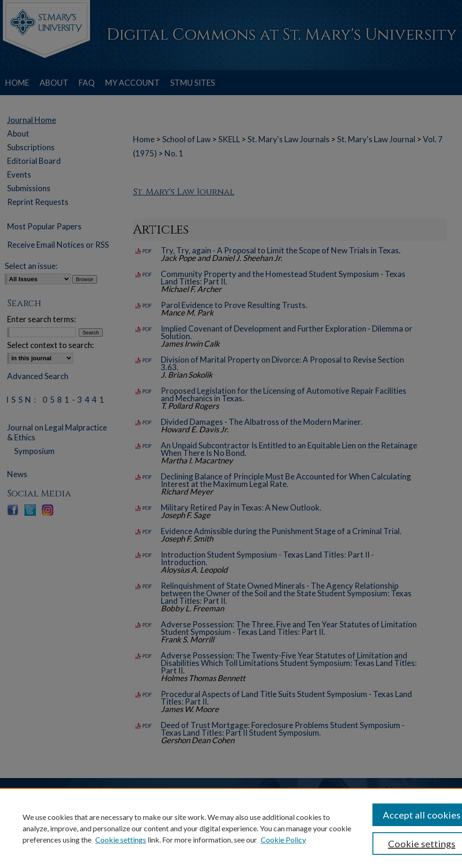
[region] (231, 828)
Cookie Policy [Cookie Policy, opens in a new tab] (283, 840)
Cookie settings (121, 840)
